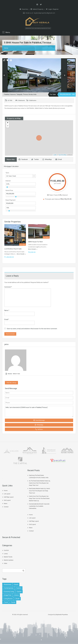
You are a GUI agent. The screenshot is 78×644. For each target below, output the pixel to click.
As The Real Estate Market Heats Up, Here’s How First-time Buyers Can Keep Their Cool (40, 483)
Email (59, 159)
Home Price (9, 190)
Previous (4, 75)
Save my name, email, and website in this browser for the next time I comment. (32, 329)
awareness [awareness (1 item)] (8, 584)
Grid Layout (7, 500)
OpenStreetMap (63, 155)
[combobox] (21, 176)
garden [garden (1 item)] (19, 592)
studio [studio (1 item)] (18, 599)
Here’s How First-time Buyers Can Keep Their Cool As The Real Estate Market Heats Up (39, 498)
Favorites (24, 9)
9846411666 (16, 374)
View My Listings (11, 383)
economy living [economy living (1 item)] (9, 592)
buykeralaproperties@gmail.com (44, 13)
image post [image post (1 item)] (8, 595)
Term (7, 173)
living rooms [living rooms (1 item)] (8, 599)
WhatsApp (47, 159)
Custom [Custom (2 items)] (19, 588)
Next (65, 75)
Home (6, 48)
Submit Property (37, 9)
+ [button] (8, 123)
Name (7, 310)
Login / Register (52, 9)
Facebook (23, 159)
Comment (8, 287)
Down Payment (11, 200)
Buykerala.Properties (62, 615)
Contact (6, 507)
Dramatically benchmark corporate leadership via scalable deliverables (39, 506)
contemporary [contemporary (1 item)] (9, 588)
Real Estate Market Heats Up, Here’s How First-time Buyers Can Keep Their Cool (39, 491)
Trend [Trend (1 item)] (6, 602)
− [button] (8, 126)
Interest (8, 181)
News (6, 504)
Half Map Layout (9, 497)
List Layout (7, 494)
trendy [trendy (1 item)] (13, 602)
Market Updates (9, 560)
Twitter (35, 159)
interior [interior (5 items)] (17, 595)
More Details (21, 254)
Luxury (6, 554)
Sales (5, 563)
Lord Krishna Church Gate (13, 249)
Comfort (6, 550)
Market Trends (8, 557)
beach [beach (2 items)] (16, 584)
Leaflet (55, 155)
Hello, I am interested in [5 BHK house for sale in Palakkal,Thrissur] (39, 411)
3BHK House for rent (35, 242)
